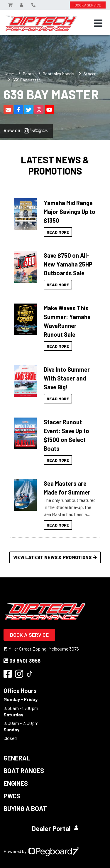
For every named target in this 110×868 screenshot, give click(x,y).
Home (9, 74)
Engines (16, 783)
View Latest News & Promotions (55, 557)
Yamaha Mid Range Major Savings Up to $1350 (70, 212)
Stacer (89, 74)
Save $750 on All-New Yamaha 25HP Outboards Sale (68, 264)
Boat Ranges (24, 770)
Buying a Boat (25, 808)
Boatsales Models (59, 74)
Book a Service (29, 635)
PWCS (12, 796)
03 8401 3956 (22, 661)
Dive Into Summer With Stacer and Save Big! (67, 378)
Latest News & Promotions (55, 165)
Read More (58, 232)
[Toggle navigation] (98, 23)
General (17, 758)
